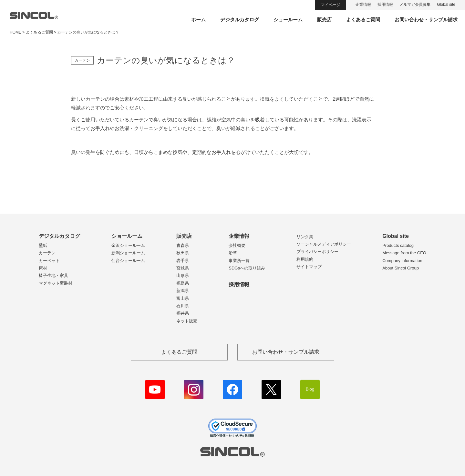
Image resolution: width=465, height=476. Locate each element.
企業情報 (363, 5)
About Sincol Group (401, 268)
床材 (43, 268)
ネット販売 (187, 321)
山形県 (183, 275)
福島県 (183, 283)
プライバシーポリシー (317, 252)
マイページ (331, 5)
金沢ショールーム (128, 245)
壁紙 (43, 245)
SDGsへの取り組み (247, 268)
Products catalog (398, 245)
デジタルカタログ (240, 20)
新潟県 (183, 291)
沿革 (233, 253)
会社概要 (237, 245)
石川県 (183, 306)
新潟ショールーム (128, 253)
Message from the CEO (404, 253)
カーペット (49, 261)
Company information (402, 261)
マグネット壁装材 (56, 283)
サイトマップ (309, 267)
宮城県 (183, 268)
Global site (446, 5)
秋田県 (183, 253)
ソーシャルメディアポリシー (324, 244)
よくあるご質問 (363, 20)
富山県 (183, 298)
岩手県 (183, 261)
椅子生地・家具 (53, 275)
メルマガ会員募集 (415, 5)
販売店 (324, 20)
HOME (15, 32)
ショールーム (288, 20)
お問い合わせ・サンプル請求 (426, 20)
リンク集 (305, 237)
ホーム (198, 20)
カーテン (47, 253)
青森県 (183, 245)
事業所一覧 (239, 261)
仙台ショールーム (128, 261)
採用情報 (385, 5)
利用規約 (305, 259)
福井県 (183, 313)
